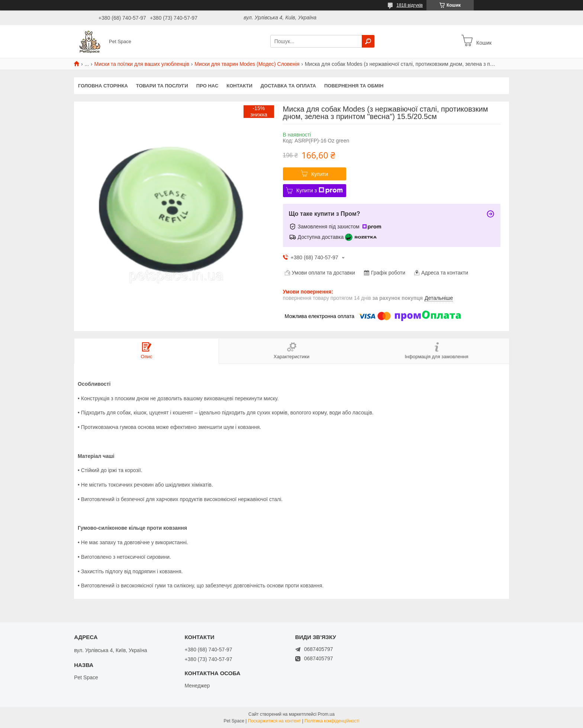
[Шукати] (368, 41)
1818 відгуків (410, 5)
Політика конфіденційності (332, 721)
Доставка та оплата (288, 86)
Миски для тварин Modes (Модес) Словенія (247, 64)
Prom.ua (326, 714)
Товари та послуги (162, 86)
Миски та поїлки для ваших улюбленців (142, 64)
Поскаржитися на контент (274, 721)
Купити (320, 174)
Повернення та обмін (354, 86)
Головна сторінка (103, 86)
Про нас (207, 86)
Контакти (239, 86)
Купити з (320, 190)
